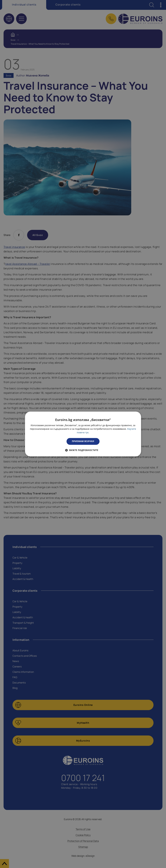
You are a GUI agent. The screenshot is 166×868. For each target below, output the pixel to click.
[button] (83, 450)
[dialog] (83, 434)
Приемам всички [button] (83, 441)
